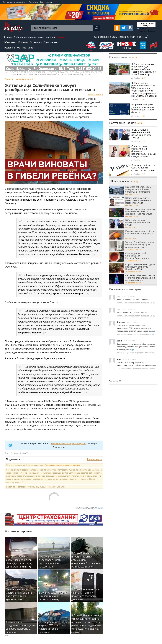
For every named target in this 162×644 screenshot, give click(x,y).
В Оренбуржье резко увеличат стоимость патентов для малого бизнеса (143, 108)
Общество (10, 48)
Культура (21, 48)
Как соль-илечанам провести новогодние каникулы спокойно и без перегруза (140, 211)
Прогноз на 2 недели (147, 31)
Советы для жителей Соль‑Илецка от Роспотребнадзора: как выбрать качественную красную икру (137, 256)
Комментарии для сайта (89, 508)
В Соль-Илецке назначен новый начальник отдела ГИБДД (142, 134)
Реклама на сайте (95, 94)
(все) (134, 57)
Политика (23, 42)
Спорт (31, 48)
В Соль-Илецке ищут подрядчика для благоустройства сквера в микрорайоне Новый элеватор (144, 69)
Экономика (36, 42)
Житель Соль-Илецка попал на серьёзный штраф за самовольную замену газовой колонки (140, 245)
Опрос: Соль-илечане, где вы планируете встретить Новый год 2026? (140, 267)
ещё (153, 331)
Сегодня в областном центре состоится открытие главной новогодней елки (140, 278)
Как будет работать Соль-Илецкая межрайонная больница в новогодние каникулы (138, 189)
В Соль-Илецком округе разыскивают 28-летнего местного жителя (138, 200)
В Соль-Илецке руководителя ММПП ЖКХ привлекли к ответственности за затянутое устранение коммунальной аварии (144, 89)
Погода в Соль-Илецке (146, 25)
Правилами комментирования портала (62, 465)
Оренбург (33, 2)
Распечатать (94, 459)
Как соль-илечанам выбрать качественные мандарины (140, 232)
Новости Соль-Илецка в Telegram (68, 443)
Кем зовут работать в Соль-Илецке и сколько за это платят (143, 168)
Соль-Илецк (46, 2)
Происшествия (51, 42)
